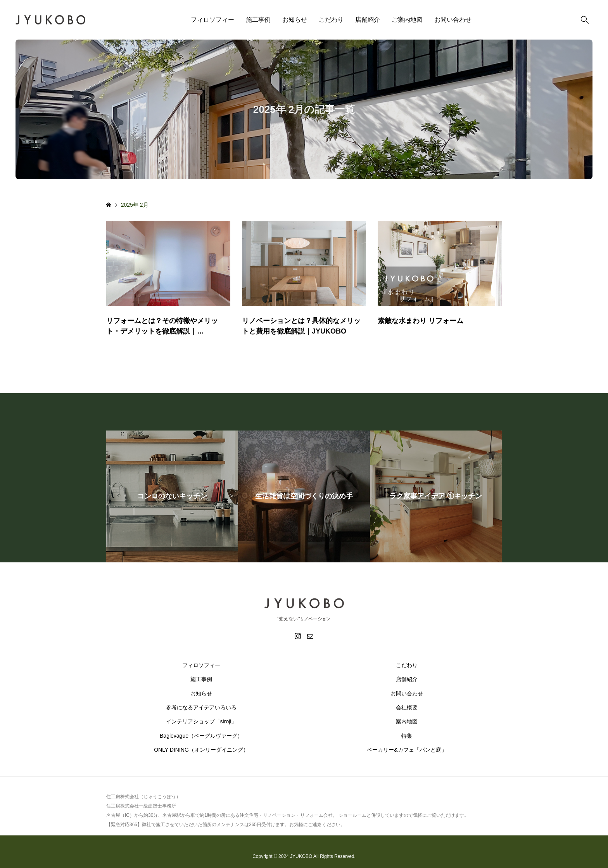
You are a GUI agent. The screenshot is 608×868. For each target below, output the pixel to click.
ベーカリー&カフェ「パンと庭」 (407, 750)
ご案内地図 (407, 20)
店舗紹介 (368, 20)
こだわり (331, 20)
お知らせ (295, 20)
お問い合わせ (453, 20)
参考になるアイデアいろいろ (201, 707)
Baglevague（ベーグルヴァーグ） (201, 736)
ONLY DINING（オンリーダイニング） (201, 750)
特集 (407, 736)
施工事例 (258, 20)
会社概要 (407, 707)
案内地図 (407, 721)
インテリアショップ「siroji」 (201, 721)
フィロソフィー (212, 20)
